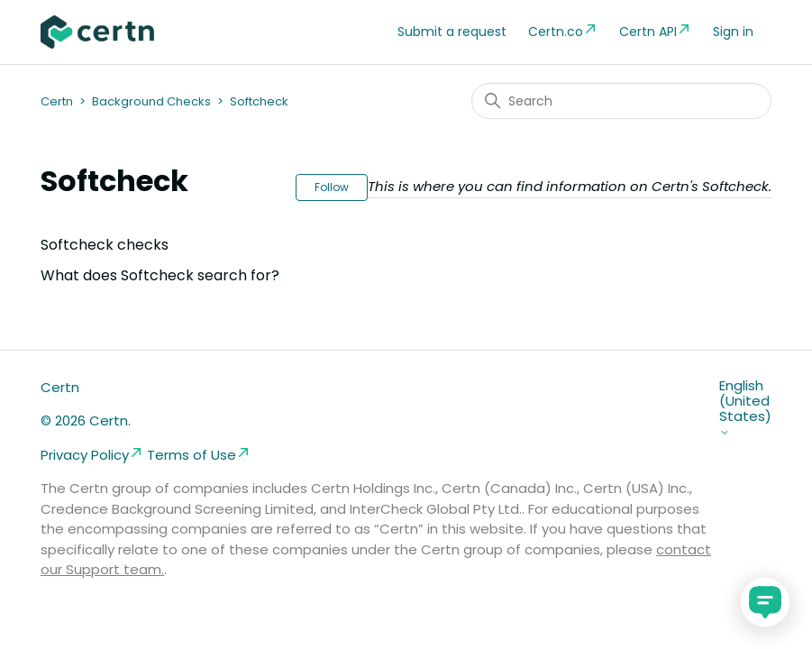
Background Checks (151, 101)
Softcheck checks (105, 245)
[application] (765, 602)
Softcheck (259, 101)
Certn (57, 101)
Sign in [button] (733, 32)
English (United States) (745, 408)
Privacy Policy (92, 455)
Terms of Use (199, 455)
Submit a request (452, 32)
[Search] (621, 101)
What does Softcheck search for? (160, 275)
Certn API (655, 31)
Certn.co (563, 31)
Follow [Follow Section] (332, 187)
